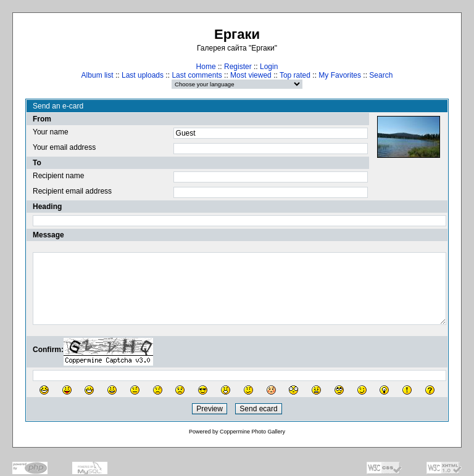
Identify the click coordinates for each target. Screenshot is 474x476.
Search (381, 75)
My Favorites (340, 75)
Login (269, 67)
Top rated (295, 75)
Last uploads (143, 75)
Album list (98, 75)
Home (206, 67)
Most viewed (251, 75)
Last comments (197, 75)
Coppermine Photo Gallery (252, 432)
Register (238, 67)
